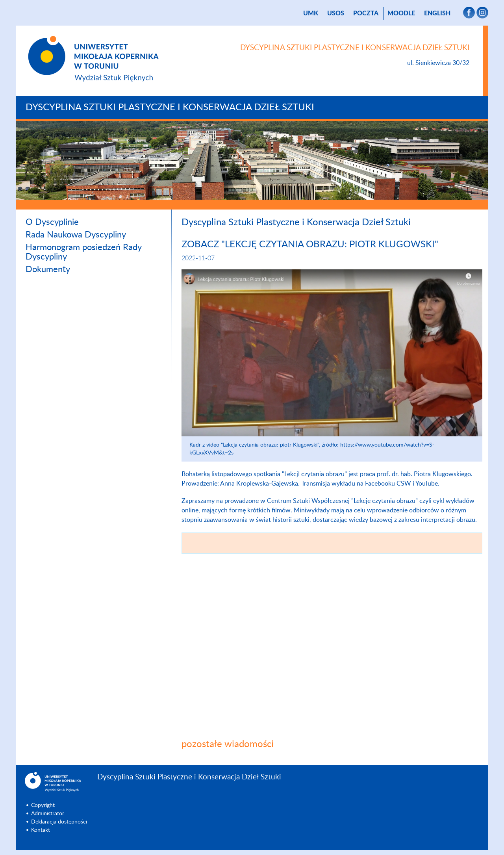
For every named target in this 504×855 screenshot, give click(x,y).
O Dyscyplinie (52, 222)
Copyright (43, 805)
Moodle (401, 13)
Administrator (48, 814)
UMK (311, 13)
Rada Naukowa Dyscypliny (76, 235)
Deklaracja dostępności (59, 822)
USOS (336, 13)
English (437, 13)
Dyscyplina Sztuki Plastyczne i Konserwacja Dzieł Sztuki (170, 108)
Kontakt (41, 830)
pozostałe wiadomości (228, 744)
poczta (366, 13)
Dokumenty (48, 269)
